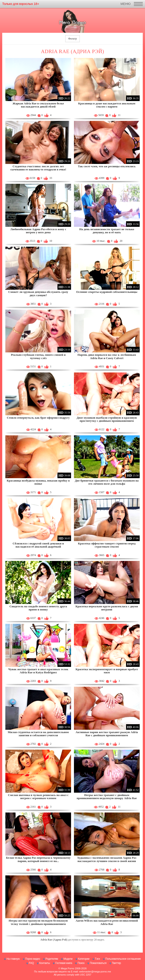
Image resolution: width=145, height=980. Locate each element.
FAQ (31, 963)
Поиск (81, 963)
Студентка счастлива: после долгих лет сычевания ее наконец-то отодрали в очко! (38, 168)
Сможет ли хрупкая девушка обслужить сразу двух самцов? (38, 293)
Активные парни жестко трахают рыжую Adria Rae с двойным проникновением (107, 734)
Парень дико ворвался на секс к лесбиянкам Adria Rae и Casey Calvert (107, 356)
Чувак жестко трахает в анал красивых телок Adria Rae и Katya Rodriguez (38, 671)
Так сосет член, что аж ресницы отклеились (107, 166)
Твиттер (116, 963)
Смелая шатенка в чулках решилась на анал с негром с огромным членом (38, 797)
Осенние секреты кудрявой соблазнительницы (107, 292)
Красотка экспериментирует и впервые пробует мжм (107, 671)
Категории (84, 959)
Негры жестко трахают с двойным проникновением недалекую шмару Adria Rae (107, 797)
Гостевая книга (64, 963)
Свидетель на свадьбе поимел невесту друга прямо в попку (38, 608)
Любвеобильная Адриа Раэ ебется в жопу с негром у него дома (38, 231)
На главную (13, 959)
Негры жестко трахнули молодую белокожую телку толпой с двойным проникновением (38, 922)
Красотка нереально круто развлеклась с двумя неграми (107, 608)
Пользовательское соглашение (123, 959)
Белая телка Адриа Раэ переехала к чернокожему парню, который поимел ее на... (38, 859)
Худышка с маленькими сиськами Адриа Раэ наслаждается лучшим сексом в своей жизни (107, 859)
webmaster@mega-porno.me (95, 972)
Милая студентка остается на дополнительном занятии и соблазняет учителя (38, 734)
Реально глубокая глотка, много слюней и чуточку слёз (38, 356)
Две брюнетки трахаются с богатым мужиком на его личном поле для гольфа (107, 482)
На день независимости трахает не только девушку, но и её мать (107, 231)
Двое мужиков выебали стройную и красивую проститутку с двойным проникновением (107, 419)
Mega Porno (67, 968)
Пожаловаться (98, 963)
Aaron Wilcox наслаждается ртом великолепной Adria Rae (107, 922)
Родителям (52, 959)
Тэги (97, 959)
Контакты (45, 963)
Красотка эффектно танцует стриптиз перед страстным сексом (107, 545)
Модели (68, 959)
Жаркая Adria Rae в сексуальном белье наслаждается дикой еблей (38, 105)
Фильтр (72, 39)
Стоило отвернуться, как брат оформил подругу (38, 418)
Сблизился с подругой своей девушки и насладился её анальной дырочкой (38, 545)
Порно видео (33, 959)
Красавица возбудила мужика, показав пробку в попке (38, 482)
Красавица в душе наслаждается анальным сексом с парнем (107, 105)
